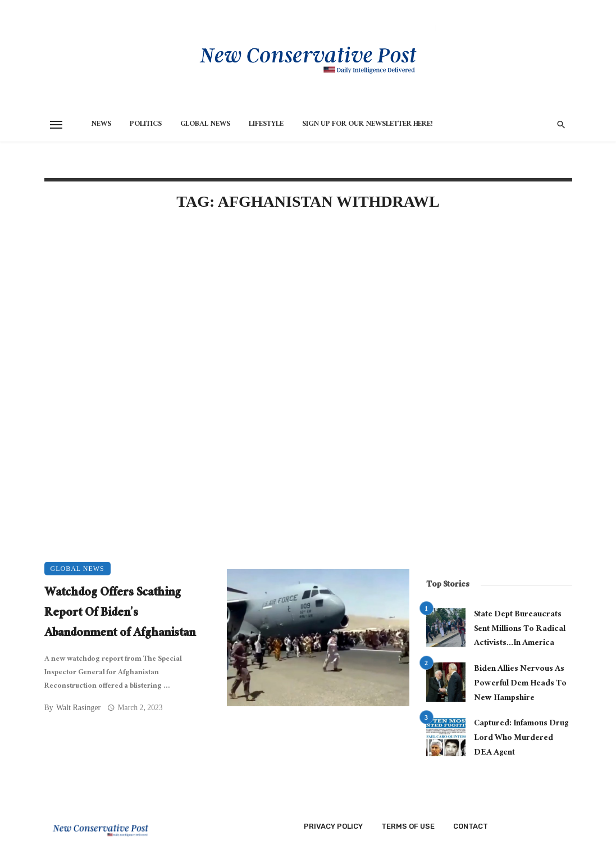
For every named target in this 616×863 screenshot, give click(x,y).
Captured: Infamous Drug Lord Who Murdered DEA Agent (521, 739)
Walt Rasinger (78, 708)
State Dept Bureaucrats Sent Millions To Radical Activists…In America (520, 630)
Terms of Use (408, 826)
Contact (471, 826)
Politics (146, 125)
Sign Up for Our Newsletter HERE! (368, 125)
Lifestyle (266, 125)
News (101, 125)
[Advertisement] (227, 317)
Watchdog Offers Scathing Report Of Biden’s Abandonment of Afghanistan (120, 614)
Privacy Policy (333, 826)
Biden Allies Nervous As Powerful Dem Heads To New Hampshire (520, 684)
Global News (205, 125)
